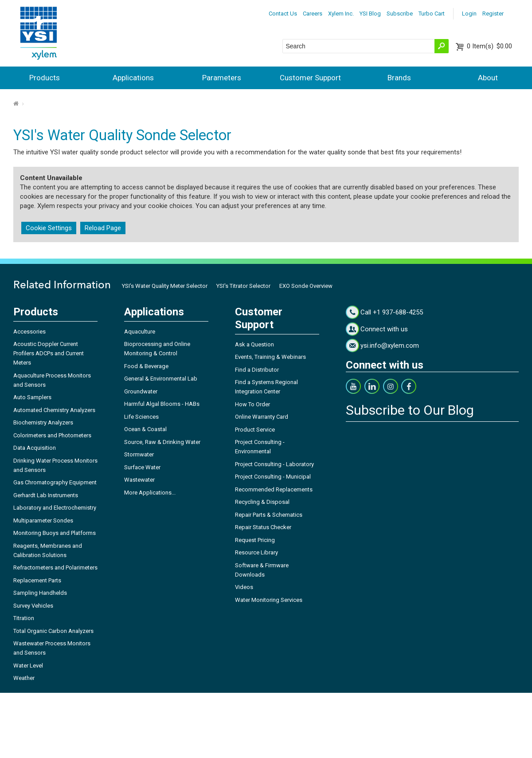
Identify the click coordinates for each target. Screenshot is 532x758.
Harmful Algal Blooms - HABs (162, 404)
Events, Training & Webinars (270, 357)
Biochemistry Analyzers (43, 422)
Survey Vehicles (33, 606)
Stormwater (139, 454)
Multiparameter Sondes (43, 520)
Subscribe (400, 14)
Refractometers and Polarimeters (55, 568)
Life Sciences (141, 417)
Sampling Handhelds (40, 593)
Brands (399, 78)
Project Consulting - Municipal (273, 477)
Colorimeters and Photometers (52, 435)
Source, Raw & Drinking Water (162, 442)
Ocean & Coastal (145, 429)
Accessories (29, 332)
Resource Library (256, 552)
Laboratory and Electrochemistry (55, 508)
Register (493, 14)
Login (469, 14)
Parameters (222, 78)
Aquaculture (140, 332)
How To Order (252, 404)
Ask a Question (254, 344)
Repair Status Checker (263, 527)
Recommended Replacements (274, 489)
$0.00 (489, 46)
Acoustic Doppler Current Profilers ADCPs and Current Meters (49, 353)
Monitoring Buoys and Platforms (55, 533)
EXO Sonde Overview (306, 286)
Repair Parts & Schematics (269, 515)
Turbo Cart (432, 14)
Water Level (28, 666)
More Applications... (150, 493)
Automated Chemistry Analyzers (54, 410)
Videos (244, 587)
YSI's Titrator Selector (243, 286)
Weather (24, 678)
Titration (24, 618)
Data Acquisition (35, 448)
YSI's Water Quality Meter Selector (165, 286)
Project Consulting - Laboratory (274, 464)
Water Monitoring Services (269, 600)
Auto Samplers (32, 397)
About (488, 78)
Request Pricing (255, 540)
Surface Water (142, 467)
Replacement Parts (37, 580)
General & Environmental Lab (161, 379)
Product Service (255, 430)
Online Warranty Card (262, 417)
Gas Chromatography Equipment (55, 482)
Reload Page (103, 228)
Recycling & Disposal (262, 502)
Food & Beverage (146, 366)
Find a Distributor (257, 370)
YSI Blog (370, 14)
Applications (133, 78)
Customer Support (310, 78)
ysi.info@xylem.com (390, 346)
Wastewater (139, 480)
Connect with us (384, 329)
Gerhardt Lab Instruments (46, 495)
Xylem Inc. (341, 14)
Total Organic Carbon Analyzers (53, 631)
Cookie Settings (49, 228)
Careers (313, 14)
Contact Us (283, 14)
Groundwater (141, 391)
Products (45, 78)
